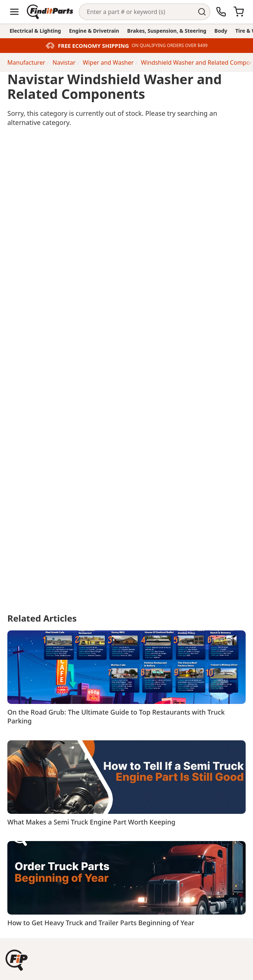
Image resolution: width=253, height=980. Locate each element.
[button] (17, 960)
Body (221, 31)
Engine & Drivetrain (94, 31)
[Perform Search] (202, 12)
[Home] (50, 12)
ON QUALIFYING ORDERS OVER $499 (170, 46)
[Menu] (14, 12)
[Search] (137, 12)
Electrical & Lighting (35, 31)
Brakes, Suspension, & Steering (167, 31)
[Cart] (239, 12)
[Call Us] (221, 12)
